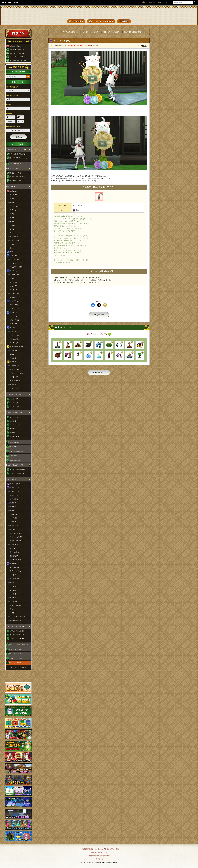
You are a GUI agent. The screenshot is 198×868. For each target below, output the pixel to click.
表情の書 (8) (13, 456)
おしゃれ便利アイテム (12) (19, 158)
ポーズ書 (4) (13, 447)
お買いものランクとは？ (111, 32)
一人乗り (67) (14, 399)
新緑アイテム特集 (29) (17, 53)
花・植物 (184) (15, 567)
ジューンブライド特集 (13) (18, 57)
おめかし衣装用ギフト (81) (14, 465)
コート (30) (14, 290)
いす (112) (13, 522)
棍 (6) (12, 221)
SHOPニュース (186, 21)
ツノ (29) (13, 263)
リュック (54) (14, 369)
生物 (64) (13, 432)
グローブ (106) (15, 320)
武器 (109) (13, 191)
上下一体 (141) (15, 275)
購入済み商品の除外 (13, 127)
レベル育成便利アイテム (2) (18, 60)
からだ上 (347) (15, 271)
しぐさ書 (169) (14, 442)
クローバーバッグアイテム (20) (16, 149)
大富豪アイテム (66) (16, 658)
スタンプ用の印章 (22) (16, 451)
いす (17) (13, 590)
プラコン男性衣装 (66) (17, 631)
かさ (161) (13, 362)
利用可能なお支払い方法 (132, 32)
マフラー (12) (14, 377)
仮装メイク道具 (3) (15, 164)
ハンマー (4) (14, 237)
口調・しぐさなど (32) (17, 639)
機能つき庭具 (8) (15, 605)
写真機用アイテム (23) (16, 460)
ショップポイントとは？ (90, 32)
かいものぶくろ (186, 12)
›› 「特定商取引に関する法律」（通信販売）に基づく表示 (99, 849)
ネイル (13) (14, 324)
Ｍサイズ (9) (14, 495)
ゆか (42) (13, 594)
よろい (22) (14, 286)
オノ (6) (13, 218)
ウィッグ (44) (14, 259)
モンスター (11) (15, 425)
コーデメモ (186, 16)
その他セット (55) (16, 181)
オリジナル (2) (15, 436)
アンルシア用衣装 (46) (17, 473)
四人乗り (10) (14, 407)
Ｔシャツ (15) (14, 294)
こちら (89, 283)
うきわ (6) (13, 385)
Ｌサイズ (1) (14, 499)
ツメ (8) (13, 225)
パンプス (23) (14, 339)
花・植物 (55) (14, 556)
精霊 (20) (13, 429)
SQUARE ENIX (10, 2)
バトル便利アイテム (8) (17, 154)
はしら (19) (14, 601)
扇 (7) (12, 233)
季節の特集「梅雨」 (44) (17, 50)
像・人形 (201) (15, 579)
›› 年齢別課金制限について (99, 852)
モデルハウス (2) (15, 484)
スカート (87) (14, 309)
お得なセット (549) (12, 168)
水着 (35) (13, 297)
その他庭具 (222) (15, 620)
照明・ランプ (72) (16, 571)
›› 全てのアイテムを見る (18, 667)
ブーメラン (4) (15, 240)
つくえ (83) (14, 518)
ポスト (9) (13, 613)
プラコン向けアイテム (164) (15, 626)
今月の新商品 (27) (15, 46)
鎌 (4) (12, 248)
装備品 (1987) (10, 187)
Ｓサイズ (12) (14, 491)
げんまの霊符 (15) (15, 649)
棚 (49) (12, 510)
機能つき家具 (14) (16, 541)
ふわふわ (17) (14, 366)
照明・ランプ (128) (16, 537)
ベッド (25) (14, 514)
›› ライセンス (99, 859)
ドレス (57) (14, 278)
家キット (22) (14, 488)
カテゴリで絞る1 (12, 87)
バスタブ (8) (14, 526)
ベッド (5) (13, 575)
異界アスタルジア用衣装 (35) (19, 469)
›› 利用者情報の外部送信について (99, 856)
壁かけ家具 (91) (15, 552)
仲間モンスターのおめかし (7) (19, 645)
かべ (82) (13, 598)
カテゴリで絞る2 (12, 96)
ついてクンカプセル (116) (14, 413)
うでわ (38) (14, 316)
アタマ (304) (14, 256)
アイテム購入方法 (68, 32)
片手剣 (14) (14, 195)
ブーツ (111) (14, 331)
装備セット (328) (15, 173)
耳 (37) (12, 354)
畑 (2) (12, 609)
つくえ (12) (14, 586)
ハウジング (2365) (12, 479)
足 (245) (13, 328)
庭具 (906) (13, 563)
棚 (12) (12, 582)
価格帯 (9, 105)
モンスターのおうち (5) (17, 617)
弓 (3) (12, 244)
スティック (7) (15, 206)
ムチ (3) (13, 229)
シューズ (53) (14, 335)
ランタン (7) (14, 388)
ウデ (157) (13, 312)
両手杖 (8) (13, 210)
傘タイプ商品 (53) (16, 381)
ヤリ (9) (13, 214)
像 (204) (13, 548)
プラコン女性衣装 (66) (17, 635)
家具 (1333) (14, 503)
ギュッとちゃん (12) (16, 373)
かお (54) (13, 358)
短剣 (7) (13, 202)
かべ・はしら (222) (16, 533)
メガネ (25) (14, 350)
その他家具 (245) (15, 560)
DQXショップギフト (16, 663)
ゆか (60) (13, 529)
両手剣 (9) (13, 199)
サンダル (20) (14, 343)
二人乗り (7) (14, 403)
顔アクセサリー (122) (17, 347)
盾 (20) (12, 252)
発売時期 (9, 114)
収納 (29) (13, 507)
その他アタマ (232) (16, 267)
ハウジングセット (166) (18, 177)
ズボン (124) (14, 305)
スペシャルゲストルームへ (18, 676)
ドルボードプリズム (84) (14, 394)
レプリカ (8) (14, 417)
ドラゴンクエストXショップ (99, 13)
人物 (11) (13, 421)
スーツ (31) (14, 282)
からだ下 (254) (15, 301)
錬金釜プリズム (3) (15, 654)
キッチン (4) (14, 545)
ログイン (18, 33)
